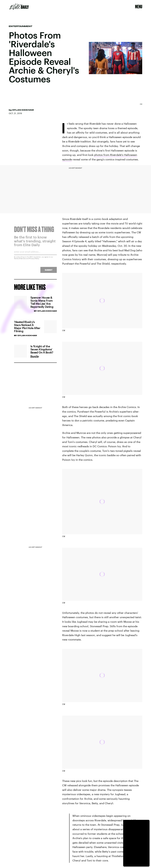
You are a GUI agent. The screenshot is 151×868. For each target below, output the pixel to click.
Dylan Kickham (23, 110)
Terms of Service (20, 260)
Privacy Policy (34, 260)
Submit (49, 272)
